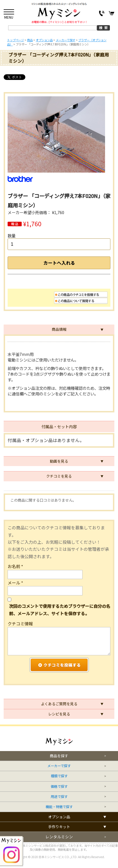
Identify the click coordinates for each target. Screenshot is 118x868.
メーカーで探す (59, 766)
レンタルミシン (59, 837)
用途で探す (59, 797)
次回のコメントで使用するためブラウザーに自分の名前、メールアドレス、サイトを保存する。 (60, 610)
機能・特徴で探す (59, 807)
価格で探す (59, 787)
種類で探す (59, 776)
